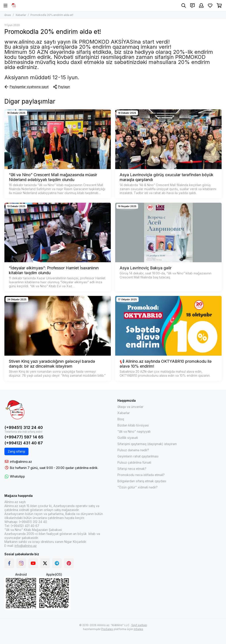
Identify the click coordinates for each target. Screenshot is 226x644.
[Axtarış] (184, 6)
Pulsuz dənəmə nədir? (133, 450)
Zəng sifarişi (16, 451)
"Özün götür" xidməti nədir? (137, 487)
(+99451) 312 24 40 (24, 427)
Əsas (8, 15)
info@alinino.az (21, 462)
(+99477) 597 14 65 (24, 437)
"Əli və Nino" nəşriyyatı (134, 431)
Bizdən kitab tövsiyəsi (133, 425)
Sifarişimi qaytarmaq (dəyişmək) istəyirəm (147, 444)
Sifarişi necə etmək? (132, 469)
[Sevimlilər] (210, 6)
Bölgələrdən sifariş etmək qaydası (142, 481)
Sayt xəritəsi (139, 625)
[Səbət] (219, 6)
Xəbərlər (21, 15)
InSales (138, 629)
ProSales (107, 629)
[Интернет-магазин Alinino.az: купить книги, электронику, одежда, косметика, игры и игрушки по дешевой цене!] (14, 6)
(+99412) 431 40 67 (24, 443)
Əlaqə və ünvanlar (130, 407)
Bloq (121, 419)
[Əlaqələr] (192, 6)
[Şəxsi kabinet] (201, 6)
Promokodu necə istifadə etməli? (141, 475)
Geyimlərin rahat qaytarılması (138, 456)
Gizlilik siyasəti (128, 438)
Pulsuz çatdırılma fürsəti (134, 462)
